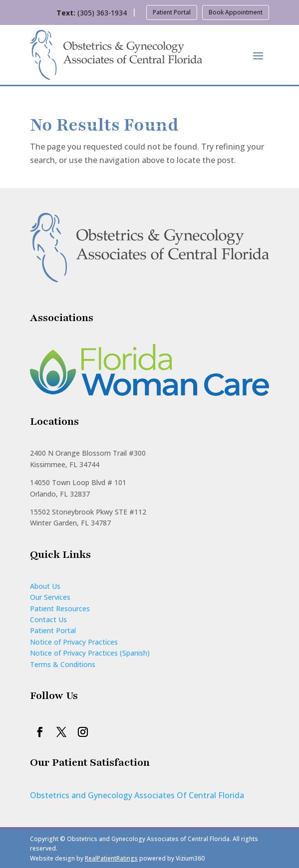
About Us (45, 586)
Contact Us (48, 619)
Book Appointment (236, 12)
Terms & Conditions (63, 664)
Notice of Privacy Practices (74, 642)
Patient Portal (172, 12)
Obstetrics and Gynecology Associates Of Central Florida (137, 795)
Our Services (50, 597)
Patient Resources (60, 608)
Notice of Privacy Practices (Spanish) (90, 653)
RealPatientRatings (111, 858)
